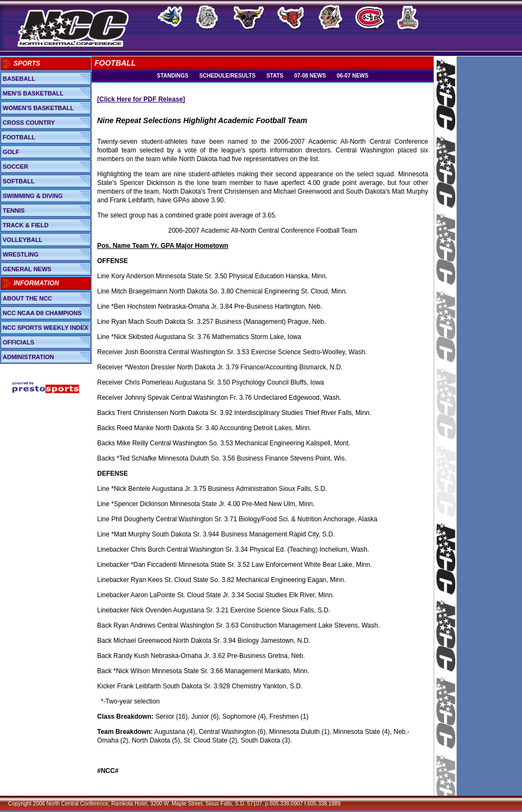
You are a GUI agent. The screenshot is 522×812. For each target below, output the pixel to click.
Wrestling (21, 254)
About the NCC (27, 298)
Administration (28, 357)
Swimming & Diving (33, 196)
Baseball (19, 79)
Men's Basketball (33, 93)
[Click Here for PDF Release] (141, 99)
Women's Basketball (38, 108)
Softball (19, 181)
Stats (275, 76)
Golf (11, 152)
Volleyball (23, 240)
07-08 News (310, 76)
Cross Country (29, 123)
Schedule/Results (227, 76)
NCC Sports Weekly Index (46, 328)
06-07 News (353, 76)
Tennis (14, 210)
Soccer (15, 167)
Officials (18, 342)
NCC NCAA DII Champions (42, 313)
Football (19, 137)
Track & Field (26, 225)
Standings (173, 76)
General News (27, 269)
